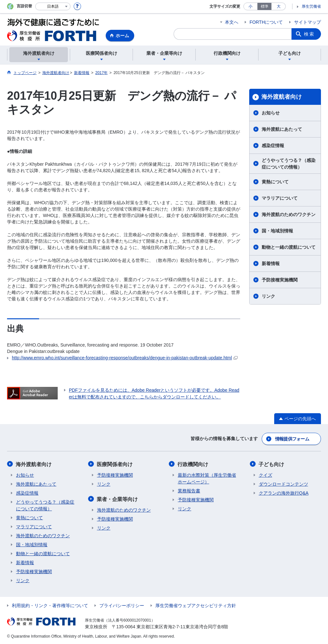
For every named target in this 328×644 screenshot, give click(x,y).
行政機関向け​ (193, 464)
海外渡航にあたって (282, 129)
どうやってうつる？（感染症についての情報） (289, 164)
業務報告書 (189, 490)
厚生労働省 (311, 6)
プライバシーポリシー (122, 605)
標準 (265, 6)
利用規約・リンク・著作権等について (50, 605)
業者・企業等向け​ (118, 498)
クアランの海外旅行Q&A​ (284, 492)
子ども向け (272, 464)
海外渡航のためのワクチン (289, 214)
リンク (268, 296)
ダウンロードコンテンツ (283, 483)
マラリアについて (280, 198)
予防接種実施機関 (280, 280)
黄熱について (275, 182)
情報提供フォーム (292, 439)
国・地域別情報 (277, 231)
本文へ (232, 22)
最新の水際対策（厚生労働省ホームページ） (207, 478)
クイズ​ (266, 474)
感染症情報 (273, 146)
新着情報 (271, 263)
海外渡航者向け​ (282, 97)
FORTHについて (266, 22)
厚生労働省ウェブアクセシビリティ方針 (196, 605)
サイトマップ (307, 22)
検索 (309, 34)
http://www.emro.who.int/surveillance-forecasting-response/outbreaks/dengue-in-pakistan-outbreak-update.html (125, 358)
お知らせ (271, 113)
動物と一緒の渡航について (289, 247)
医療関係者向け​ (115, 464)
